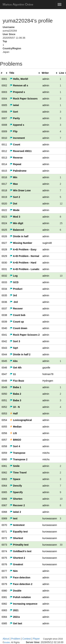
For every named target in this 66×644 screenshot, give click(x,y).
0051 (4, 400)
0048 (4, 381)
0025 (4, 230)
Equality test (19, 532)
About (6, 639)
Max (14, 184)
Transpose (18, 453)
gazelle (46, 368)
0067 (4, 505)
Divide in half (19, 236)
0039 (4, 322)
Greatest (16, 564)
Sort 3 (15, 341)
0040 (4, 328)
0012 (4, 151)
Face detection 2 (21, 584)
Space (15, 479)
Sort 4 (15, 446)
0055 (4, 427)
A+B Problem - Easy (23, 249)
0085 (4, 623)
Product (16, 289)
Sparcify (16, 492)
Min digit (16, 223)
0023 (4, 217)
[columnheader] (4, 73)
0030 (4, 263)
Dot (13, 204)
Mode (15, 210)
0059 (4, 453)
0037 (4, 309)
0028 (4, 249)
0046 (4, 368)
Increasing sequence (24, 604)
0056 (4, 433)
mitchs (46, 453)
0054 (4, 420)
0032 (4, 276)
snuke (30, 642)
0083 (4, 610)
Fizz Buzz (17, 381)
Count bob (18, 315)
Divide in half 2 (20, 354)
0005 (4, 105)
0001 (4, 79)
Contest (27, 639)
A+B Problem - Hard (23, 263)
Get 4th (16, 368)
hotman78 (48, 374)
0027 (4, 243)
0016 (4, 177)
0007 (4, 118)
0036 (4, 302)
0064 (4, 486)
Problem (16, 639)
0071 (4, 532)
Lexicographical (21, 420)
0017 (4, 184)
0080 (4, 591)
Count (15, 145)
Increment (17, 138)
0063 (4, 479)
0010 (4, 138)
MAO (18, 4)
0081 (4, 597)
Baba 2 (15, 394)
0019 (4, 197)
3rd (13, 295)
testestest (17, 525)
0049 (4, 387)
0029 (4, 256)
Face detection (20, 578)
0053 (4, 413)
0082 (4, 604)
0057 (4, 440)
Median (16, 427)
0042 (4, 341)
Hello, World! (19, 79)
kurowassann (50, 518)
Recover (16, 309)
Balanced (17, 230)
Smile (15, 466)
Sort (14, 112)
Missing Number (21, 243)
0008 (4, 125)
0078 (4, 578)
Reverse (16, 158)
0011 (4, 145)
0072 (4, 538)
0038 (4, 315)
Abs (14, 361)
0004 (4, 99)
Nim (14, 571)
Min (14, 177)
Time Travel (18, 473)
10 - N (15, 407)
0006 (4, 112)
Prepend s (17, 92)
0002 (4, 85)
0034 (4, 289)
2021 (14, 610)
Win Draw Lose (20, 190)
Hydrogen (48, 381)
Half (14, 413)
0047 (4, 374)
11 (13, 374)
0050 (4, 394)
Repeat (16, 164)
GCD (14, 282)
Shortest (16, 538)
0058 (4, 446)
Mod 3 (15, 217)
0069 (4, 518)
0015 (4, 171)
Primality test (19, 545)
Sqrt (14, 348)
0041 (4, 335)
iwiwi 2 (15, 512)
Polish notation (20, 597)
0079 (4, 584)
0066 (4, 499)
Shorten (16, 499)
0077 (4, 571)
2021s (15, 617)
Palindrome (18, 171)
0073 (4, 545)
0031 (4, 269)
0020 (4, 204)
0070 (4, 525)
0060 (4, 459)
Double (16, 591)
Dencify (16, 486)
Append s (17, 125)
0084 (4, 617)
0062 (4, 473)
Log (14, 276)
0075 (4, 558)
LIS (13, 433)
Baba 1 (15, 387)
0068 (4, 512)
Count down (19, 328)
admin (46, 79)
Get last (16, 623)
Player (36, 639)
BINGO (15, 440)
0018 (4, 190)
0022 (4, 210)
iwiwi (14, 105)
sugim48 (47, 243)
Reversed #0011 (21, 151)
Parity (15, 118)
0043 (4, 348)
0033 (4, 282)
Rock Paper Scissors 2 (25, 335)
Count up (17, 322)
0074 (4, 551)
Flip (14, 131)
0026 (4, 236)
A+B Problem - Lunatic (25, 269)
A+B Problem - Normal (24, 256)
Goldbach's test (21, 551)
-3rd (14, 302)
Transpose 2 (19, 459)
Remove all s (19, 85)
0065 (4, 492)
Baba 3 (15, 400)
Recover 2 (17, 505)
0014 (4, 164)
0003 (4, 92)
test (14, 518)
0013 (4, 158)
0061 (4, 466)
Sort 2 (15, 197)
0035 (4, 295)
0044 (4, 354)
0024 (4, 223)
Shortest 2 (17, 558)
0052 (4, 407)
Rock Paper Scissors (24, 99)
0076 (4, 564)
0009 (4, 131)
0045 (4, 361)
